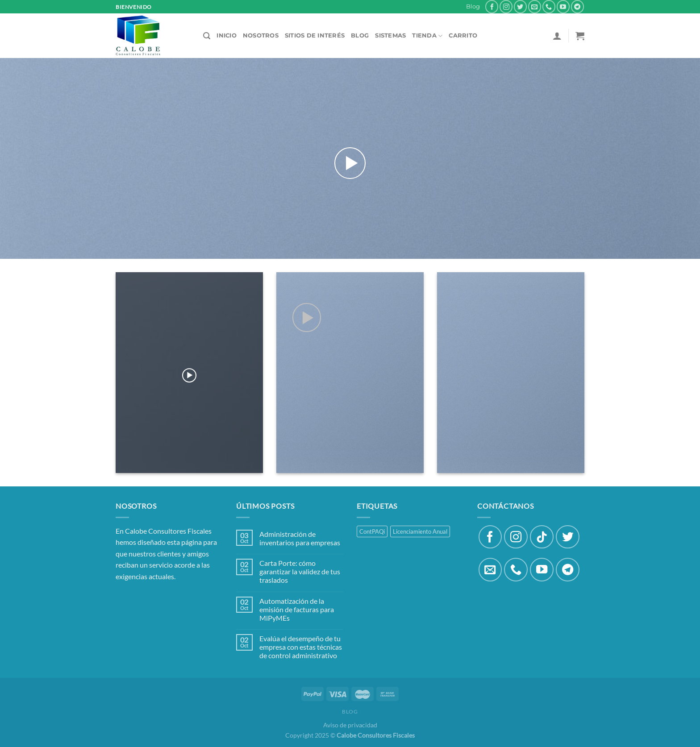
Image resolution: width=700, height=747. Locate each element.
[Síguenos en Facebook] (492, 6)
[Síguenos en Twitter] (520, 6)
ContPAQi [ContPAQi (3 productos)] (372, 531)
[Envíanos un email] (535, 6)
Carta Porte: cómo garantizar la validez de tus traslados (300, 571)
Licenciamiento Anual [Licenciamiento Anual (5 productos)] (420, 531)
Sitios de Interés (315, 35)
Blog (473, 6)
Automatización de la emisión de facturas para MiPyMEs (297, 609)
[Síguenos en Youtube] (563, 6)
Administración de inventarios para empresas (300, 538)
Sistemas (390, 35)
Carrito (463, 35)
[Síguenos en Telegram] (577, 6)
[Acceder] (557, 36)
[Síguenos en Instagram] (506, 6)
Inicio (227, 35)
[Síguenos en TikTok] (542, 537)
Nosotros (261, 35)
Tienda (427, 36)
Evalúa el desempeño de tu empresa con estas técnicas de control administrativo (301, 647)
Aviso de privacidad (350, 725)
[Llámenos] (549, 6)
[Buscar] (207, 36)
